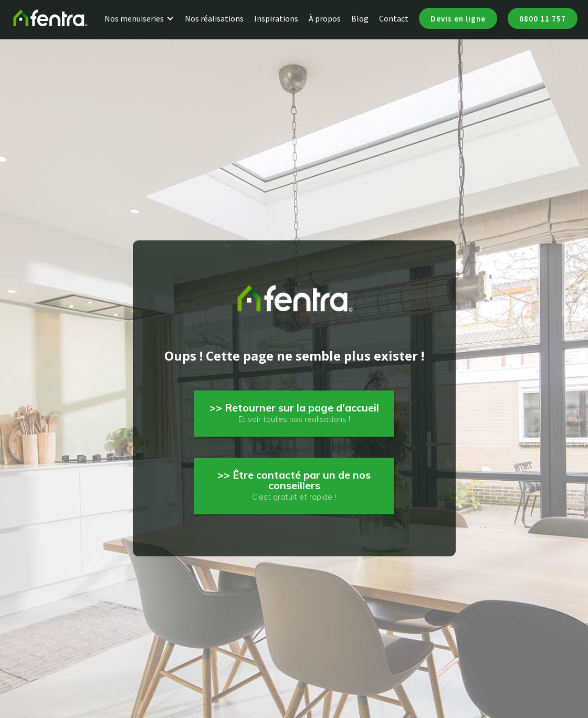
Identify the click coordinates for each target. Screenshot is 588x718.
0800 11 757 (543, 19)
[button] (145, 18)
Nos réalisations (214, 18)
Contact (394, 18)
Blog (360, 18)
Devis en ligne (458, 19)
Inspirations (276, 18)
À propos (325, 18)
